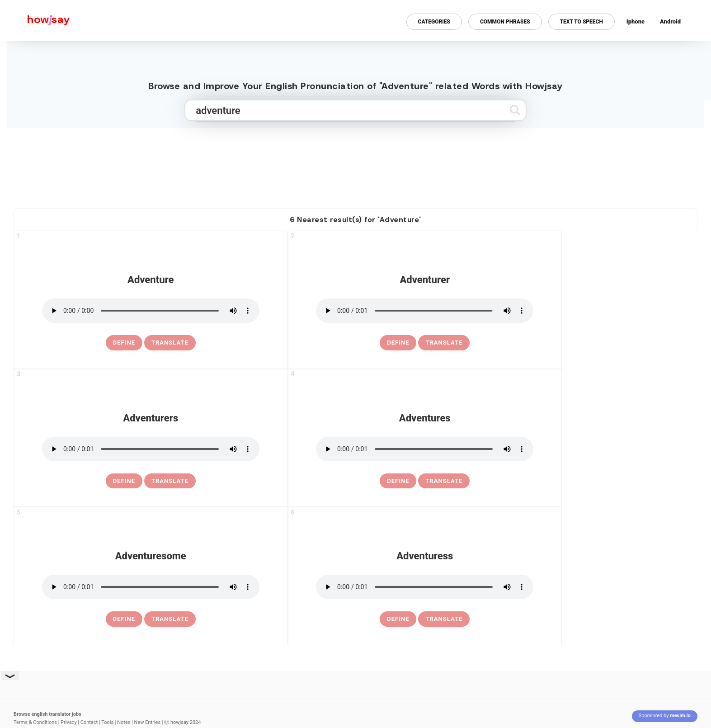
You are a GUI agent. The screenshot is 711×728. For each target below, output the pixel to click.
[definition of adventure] (124, 343)
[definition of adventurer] (398, 343)
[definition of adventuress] (398, 619)
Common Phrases (505, 22)
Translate (170, 343)
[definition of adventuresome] (124, 619)
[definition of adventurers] (124, 481)
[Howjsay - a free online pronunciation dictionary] (35, 21)
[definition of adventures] (398, 481)
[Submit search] (515, 110)
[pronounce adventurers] (151, 449)
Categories (434, 22)
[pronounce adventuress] (425, 587)
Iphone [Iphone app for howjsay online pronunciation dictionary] (636, 21)
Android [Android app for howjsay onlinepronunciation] (670, 21)
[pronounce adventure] (151, 311)
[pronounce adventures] (425, 449)
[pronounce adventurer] (425, 311)
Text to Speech (582, 22)
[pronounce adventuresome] (151, 587)
